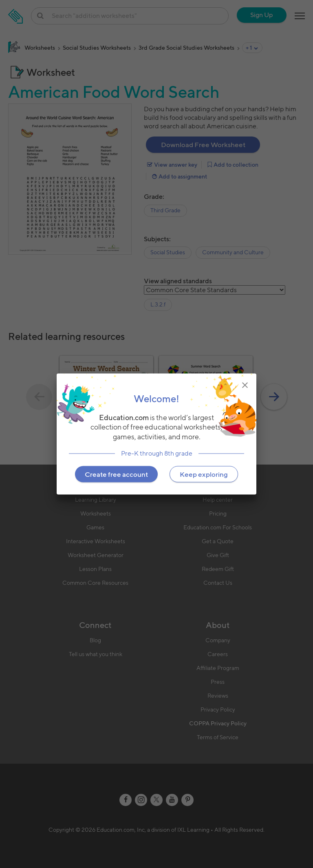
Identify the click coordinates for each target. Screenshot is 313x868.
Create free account (116, 474)
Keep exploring (204, 474)
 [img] (245, 385)
